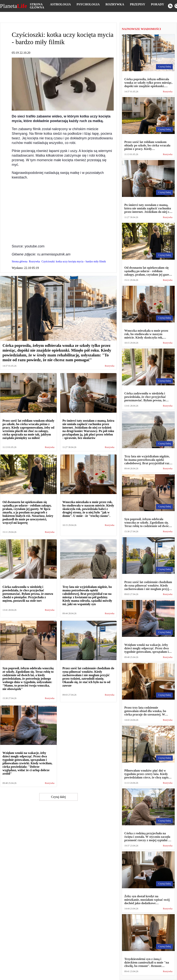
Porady (157, 4)
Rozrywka (115, 4)
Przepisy (137, 4)
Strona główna (37, 6)
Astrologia (60, 4)
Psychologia (88, 4)
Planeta (13, 6)
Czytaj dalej (58, 797)
